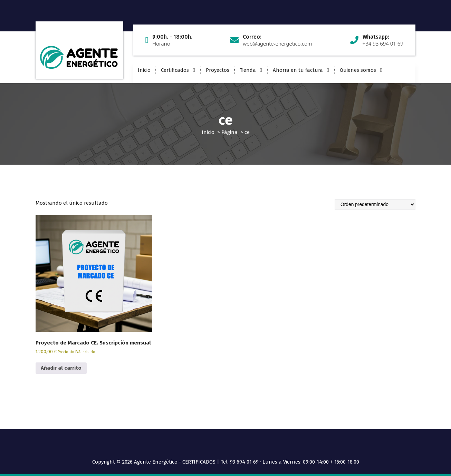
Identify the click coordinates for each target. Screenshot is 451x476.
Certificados (175, 70)
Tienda (248, 70)
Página (229, 132)
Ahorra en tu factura (298, 70)
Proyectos (218, 70)
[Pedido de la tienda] (375, 205)
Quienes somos (358, 70)
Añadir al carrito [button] (61, 368)
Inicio (144, 70)
